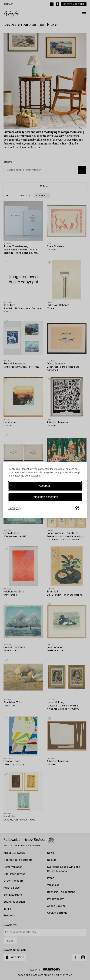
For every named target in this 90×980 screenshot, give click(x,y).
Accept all (45, 486)
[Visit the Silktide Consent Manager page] (77, 508)
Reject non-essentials (45, 497)
